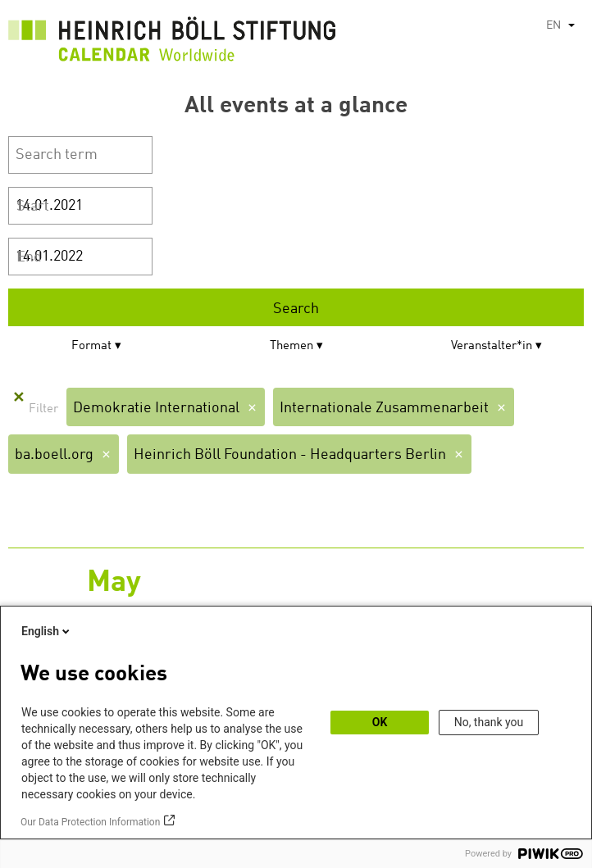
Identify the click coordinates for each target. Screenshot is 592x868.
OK (380, 722)
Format (91, 346)
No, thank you (489, 722)
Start (33, 207)
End (29, 257)
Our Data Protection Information (90, 822)
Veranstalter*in (492, 346)
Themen (291, 346)
